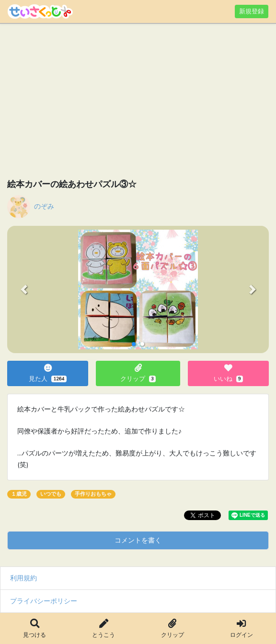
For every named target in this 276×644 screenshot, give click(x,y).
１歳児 (19, 494)
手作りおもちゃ (93, 494)
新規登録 (252, 11)
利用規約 (23, 578)
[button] (24, 289)
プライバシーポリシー (44, 601)
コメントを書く (138, 540)
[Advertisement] (138, 103)
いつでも (51, 494)
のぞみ (44, 206)
